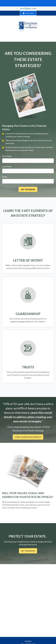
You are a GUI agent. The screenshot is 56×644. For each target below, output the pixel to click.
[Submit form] (28, 189)
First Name (7, 156)
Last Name (7, 167)
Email (5, 177)
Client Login (28, 13)
